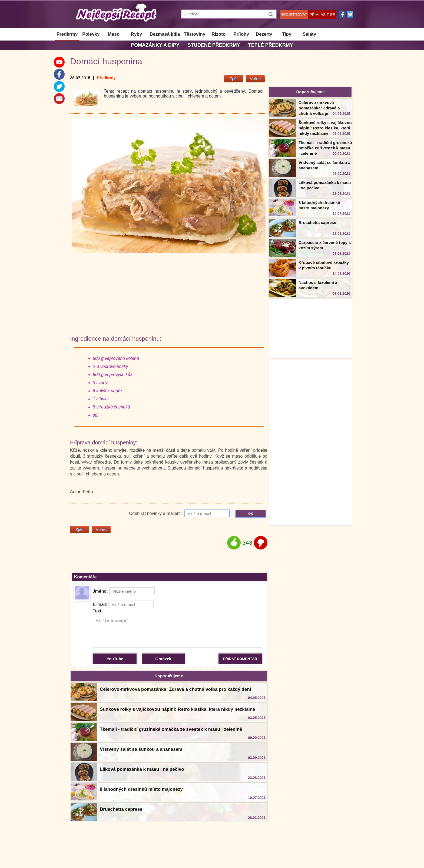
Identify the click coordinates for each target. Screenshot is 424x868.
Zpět (234, 78)
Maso (114, 34)
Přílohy (241, 34)
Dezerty (264, 34)
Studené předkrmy (214, 45)
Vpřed (255, 78)
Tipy (287, 34)
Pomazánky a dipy (155, 45)
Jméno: (124, 591)
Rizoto (218, 34)
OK (251, 514)
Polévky (91, 34)
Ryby (137, 34)
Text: (98, 611)
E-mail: (123, 604)
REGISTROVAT (294, 15)
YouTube (115, 659)
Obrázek (163, 659)
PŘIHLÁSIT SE (322, 15)
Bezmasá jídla (165, 34)
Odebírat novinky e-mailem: (179, 513)
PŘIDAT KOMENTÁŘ (240, 659)
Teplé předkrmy (271, 45)
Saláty (309, 34)
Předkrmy (67, 34)
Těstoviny (195, 34)
